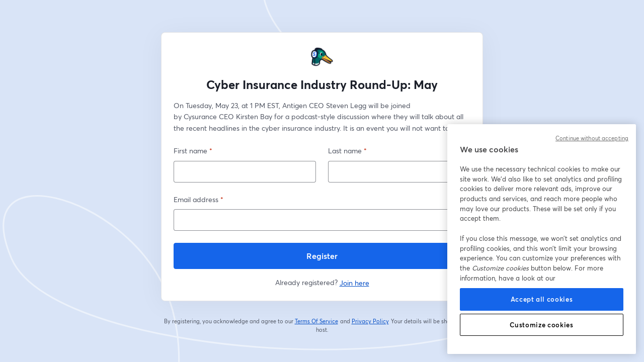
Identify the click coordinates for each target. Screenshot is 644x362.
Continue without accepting (592, 138)
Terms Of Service (317, 321)
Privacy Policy (371, 321)
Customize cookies (541, 325)
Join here (354, 283)
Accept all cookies (542, 299)
